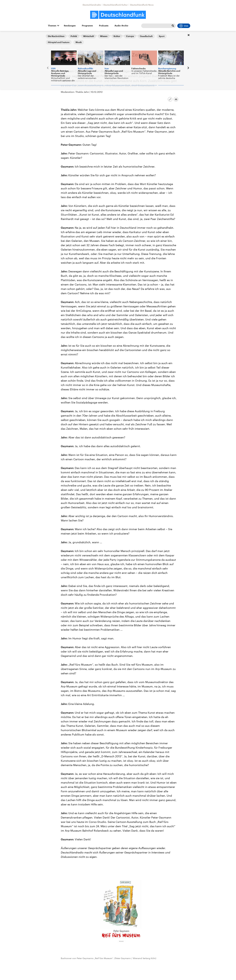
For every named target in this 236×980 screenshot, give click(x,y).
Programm (87, 26)
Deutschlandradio (92, 5)
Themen (52, 26)
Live (184, 26)
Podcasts (104, 26)
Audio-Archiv (121, 26)
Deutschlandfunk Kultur (116, 5)
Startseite (51, 36)
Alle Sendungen (66, 36)
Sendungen (70, 26)
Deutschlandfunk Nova (142, 5)
